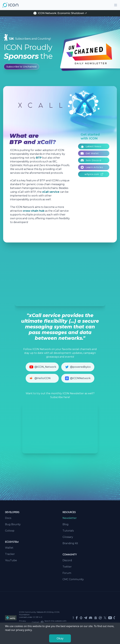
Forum (67, 573)
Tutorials (68, 531)
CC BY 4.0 (38, 617)
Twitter (67, 567)
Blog (66, 524)
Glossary (68, 537)
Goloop (10, 531)
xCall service (51, 192)
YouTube (11, 560)
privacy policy (24, 630)
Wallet (9, 548)
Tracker (10, 554)
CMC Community (73, 579)
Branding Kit (70, 543)
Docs (8, 518)
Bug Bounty (13, 524)
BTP (39, 158)
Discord (67, 560)
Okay (60, 638)
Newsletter (70, 518)
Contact (36, 622)
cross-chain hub (34, 211)
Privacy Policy (23, 622)
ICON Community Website (31, 612)
